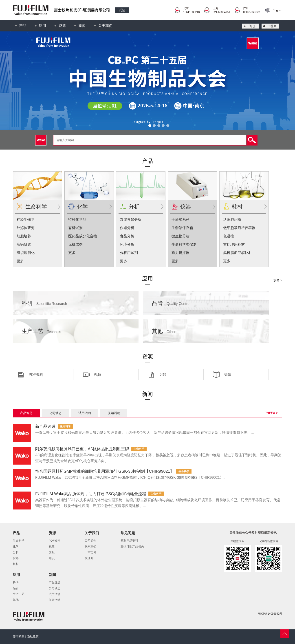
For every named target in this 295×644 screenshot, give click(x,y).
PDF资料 (36, 375)
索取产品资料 (129, 541)
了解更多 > (271, 413)
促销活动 (114, 413)
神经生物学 (26, 219)
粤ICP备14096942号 (270, 614)
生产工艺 (41, 331)
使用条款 (19, 636)
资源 (62, 26)
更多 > (278, 280)
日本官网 (90, 552)
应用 (42, 26)
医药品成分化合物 (83, 236)
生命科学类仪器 (184, 244)
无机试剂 (75, 244)
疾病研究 (24, 244)
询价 (252, 26)
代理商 (272, 26)
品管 (171, 303)
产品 (23, 26)
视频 (97, 375)
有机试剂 (75, 228)
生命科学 (36, 206)
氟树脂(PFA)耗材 (237, 253)
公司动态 (55, 413)
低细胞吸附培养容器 (239, 228)
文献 (163, 375)
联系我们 (90, 546)
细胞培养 (24, 236)
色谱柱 (229, 236)
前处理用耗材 (234, 244)
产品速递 (26, 413)
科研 (44, 303)
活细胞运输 (232, 219)
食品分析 (127, 236)
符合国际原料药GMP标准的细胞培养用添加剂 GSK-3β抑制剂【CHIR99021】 (105, 471)
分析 (134, 206)
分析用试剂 (129, 253)
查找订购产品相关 (132, 546)
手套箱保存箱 (182, 228)
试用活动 (85, 413)
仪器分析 (127, 228)
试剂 (122, 10)
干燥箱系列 (181, 219)
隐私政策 (33, 636)
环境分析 (127, 244)
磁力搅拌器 (181, 253)
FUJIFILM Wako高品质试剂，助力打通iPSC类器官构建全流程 (91, 494)
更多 (20, 261)
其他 (165, 331)
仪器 (186, 206)
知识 (228, 375)
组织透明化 (26, 253)
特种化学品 (77, 219)
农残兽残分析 (131, 219)
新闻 (82, 26)
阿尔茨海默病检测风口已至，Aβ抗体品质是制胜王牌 (82, 449)
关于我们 (105, 26)
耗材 (237, 206)
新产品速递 (45, 426)
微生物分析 (181, 236)
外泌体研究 (26, 228)
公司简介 (90, 541)
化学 (82, 206)
